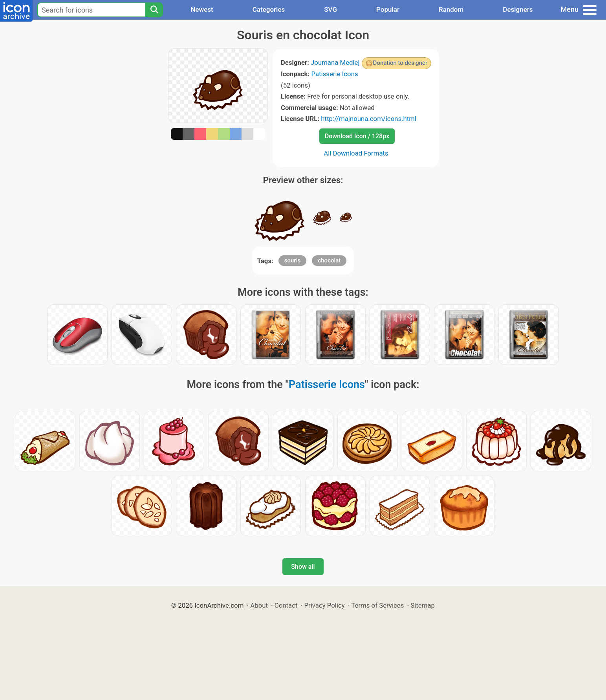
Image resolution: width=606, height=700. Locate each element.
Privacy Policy (324, 605)
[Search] (154, 10)
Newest (202, 9)
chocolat (329, 260)
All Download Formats (356, 153)
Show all (303, 567)
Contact (286, 605)
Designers (518, 9)
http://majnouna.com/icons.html (369, 119)
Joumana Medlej (335, 62)
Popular (388, 9)
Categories (269, 9)
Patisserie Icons (334, 74)
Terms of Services (377, 605)
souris (292, 260)
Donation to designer (400, 63)
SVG (330, 9)
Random (451, 9)
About (259, 605)
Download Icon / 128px (357, 136)
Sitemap (423, 605)
